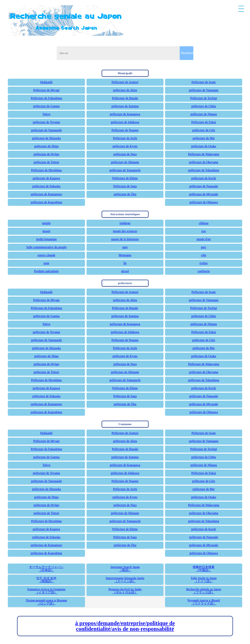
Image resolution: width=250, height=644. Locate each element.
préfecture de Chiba (204, 106)
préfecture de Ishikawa (125, 122)
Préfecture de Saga (125, 186)
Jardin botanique (46, 239)
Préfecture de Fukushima (46, 98)
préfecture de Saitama (125, 106)
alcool (125, 271)
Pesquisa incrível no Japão (125, 591)
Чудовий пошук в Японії (204, 602)
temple (46, 223)
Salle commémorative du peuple (46, 247)
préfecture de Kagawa (46, 178)
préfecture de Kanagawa (125, 114)
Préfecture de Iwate (204, 82)
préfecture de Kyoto (125, 146)
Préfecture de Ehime (125, 178)
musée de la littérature (125, 239)
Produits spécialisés (46, 271)
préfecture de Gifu (204, 130)
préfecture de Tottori (46, 162)
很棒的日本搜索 (204, 569)
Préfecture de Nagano (125, 130)
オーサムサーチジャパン (46, 569)
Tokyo (46, 114)
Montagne (125, 255)
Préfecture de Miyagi (46, 90)
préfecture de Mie (204, 138)
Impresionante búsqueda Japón (125, 580)
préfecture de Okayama (204, 162)
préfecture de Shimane (125, 162)
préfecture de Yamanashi (46, 130)
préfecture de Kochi (204, 178)
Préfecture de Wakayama (204, 154)
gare (125, 247)
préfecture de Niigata (204, 114)
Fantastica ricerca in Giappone (46, 591)
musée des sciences (125, 231)
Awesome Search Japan (125, 569)
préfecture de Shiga (46, 146)
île (125, 263)
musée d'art (204, 239)
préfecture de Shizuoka (46, 138)
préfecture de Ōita (125, 194)
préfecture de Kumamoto (46, 194)
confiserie (204, 271)
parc (204, 247)
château (204, 223)
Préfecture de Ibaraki (125, 98)
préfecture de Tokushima (204, 170)
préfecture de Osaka (204, 146)
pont (46, 263)
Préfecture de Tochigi (204, 98)
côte (204, 255)
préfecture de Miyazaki (204, 194)
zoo (204, 231)
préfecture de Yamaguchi (125, 170)
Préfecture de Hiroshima (46, 170)
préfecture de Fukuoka (46, 186)
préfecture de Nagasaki (204, 186)
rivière (204, 263)
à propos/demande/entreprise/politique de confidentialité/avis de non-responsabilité (125, 626)
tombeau (125, 223)
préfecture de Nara (125, 154)
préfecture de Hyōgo (46, 154)
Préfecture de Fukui (204, 122)
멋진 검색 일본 (46, 580)
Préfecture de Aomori (125, 82)
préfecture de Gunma (46, 106)
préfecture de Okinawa (204, 202)
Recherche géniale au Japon (204, 591)
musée (46, 231)
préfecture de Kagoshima (46, 202)
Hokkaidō (46, 82)
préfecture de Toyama (46, 122)
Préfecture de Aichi (125, 138)
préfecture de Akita (125, 90)
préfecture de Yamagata (204, 90)
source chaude (46, 255)
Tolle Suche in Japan (204, 580)
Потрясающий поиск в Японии (46, 602)
